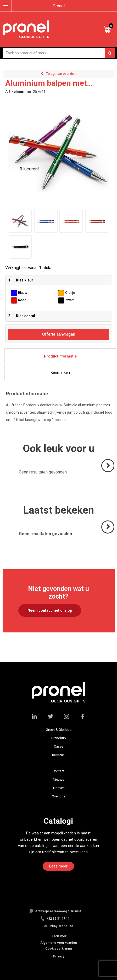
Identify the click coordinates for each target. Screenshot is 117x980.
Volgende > (108, 472)
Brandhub (59, 738)
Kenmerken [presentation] (60, 372)
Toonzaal (58, 755)
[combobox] (59, 53)
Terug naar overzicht (62, 74)
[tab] (60, 356)
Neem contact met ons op (50, 610)
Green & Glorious (59, 730)
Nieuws (58, 779)
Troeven (59, 788)
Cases (59, 746)
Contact (58, 771)
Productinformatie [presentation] (60, 356)
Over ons (58, 796)
